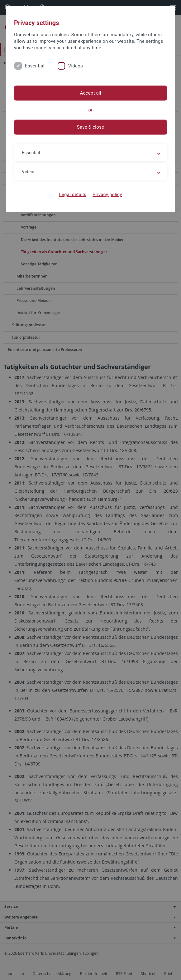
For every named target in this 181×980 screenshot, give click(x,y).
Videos (76, 66)
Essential (35, 66)
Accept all (90, 93)
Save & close (90, 127)
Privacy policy (107, 195)
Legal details (73, 195)
